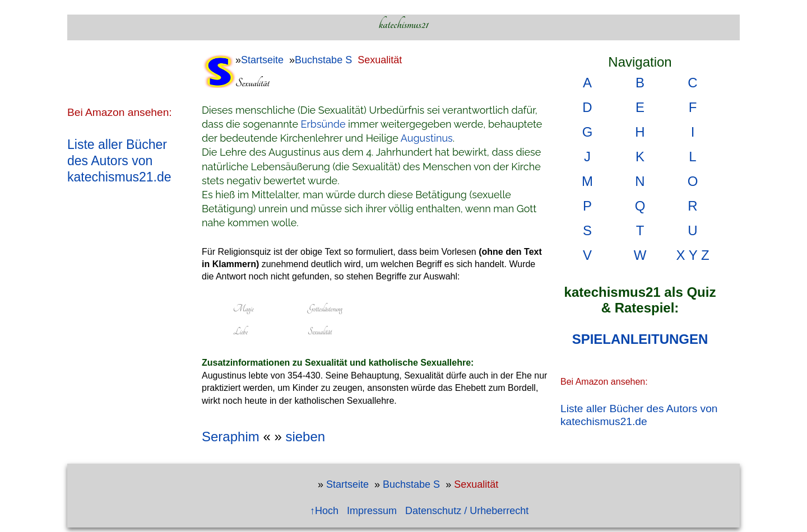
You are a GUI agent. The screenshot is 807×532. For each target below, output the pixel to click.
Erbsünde (323, 124)
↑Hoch (324, 511)
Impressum (372, 511)
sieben (305, 437)
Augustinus (427, 138)
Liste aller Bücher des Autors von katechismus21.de (119, 161)
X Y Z (692, 255)
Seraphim (231, 437)
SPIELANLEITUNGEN (640, 339)
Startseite (262, 60)
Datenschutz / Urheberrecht (467, 511)
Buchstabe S (323, 60)
